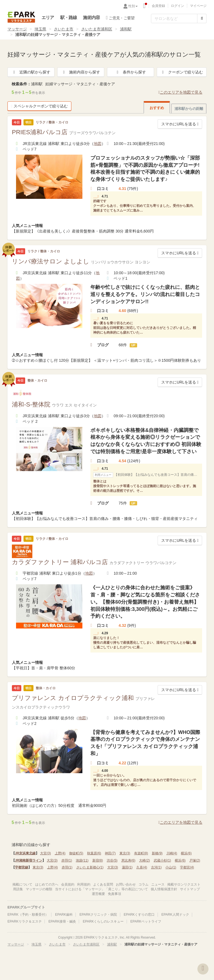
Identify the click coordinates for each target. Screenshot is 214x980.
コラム (143, 884)
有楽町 (141, 853)
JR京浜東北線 (25, 853)
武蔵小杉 (162, 860)
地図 (98, 144)
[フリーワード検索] (174, 19)
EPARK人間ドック (175, 915)
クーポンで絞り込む (182, 72)
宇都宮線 (22, 867)
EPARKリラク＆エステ (21, 17)
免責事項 (114, 894)
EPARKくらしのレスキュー (103, 921)
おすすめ (157, 108)
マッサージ (17, 29)
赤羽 (67, 860)
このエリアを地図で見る (180, 92)
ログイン (178, 6)
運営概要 (98, 894)
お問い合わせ (126, 884)
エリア (48, 18)
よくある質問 (103, 884)
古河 (156, 867)
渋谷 (112, 860)
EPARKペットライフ (146, 921)
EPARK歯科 (64, 915)
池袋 (82, 860)
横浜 (186, 853)
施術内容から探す (81, 72)
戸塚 (195, 860)
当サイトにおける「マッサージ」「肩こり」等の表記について (101, 889)
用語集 (18, 889)
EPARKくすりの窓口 (139, 915)
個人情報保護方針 (164, 889)
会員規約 (68, 884)
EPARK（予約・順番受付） (28, 915)
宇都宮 (187, 867)
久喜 (142, 867)
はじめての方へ (47, 884)
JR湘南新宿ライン (29, 860)
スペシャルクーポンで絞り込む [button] (39, 106)
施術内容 (91, 18)
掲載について (22, 884)
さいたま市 (64, 29)
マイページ (198, 6)
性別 (133, 6)
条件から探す (131, 72)
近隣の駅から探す (31, 72)
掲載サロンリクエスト (184, 884)
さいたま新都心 (90, 867)
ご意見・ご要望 (120, 18)
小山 (171, 867)
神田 (110, 853)
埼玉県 (40, 29)
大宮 (45, 853)
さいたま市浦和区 (97, 29)
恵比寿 (128, 860)
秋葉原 (94, 853)
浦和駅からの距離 (189, 109)
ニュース (158, 884)
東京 (125, 853)
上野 (60, 853)
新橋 (157, 853)
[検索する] (202, 19)
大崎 (144, 860)
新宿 (98, 860)
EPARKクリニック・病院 (98, 915)
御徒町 (76, 853)
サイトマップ (190, 889)
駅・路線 (69, 18)
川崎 (172, 853)
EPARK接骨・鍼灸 (62, 921)
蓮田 (127, 867)
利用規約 (84, 884)
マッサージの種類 (39, 889)
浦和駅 (126, 29)
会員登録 (158, 6)
